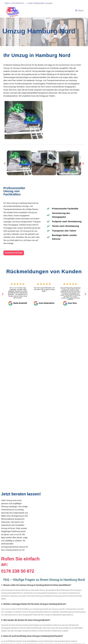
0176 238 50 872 (18, 571)
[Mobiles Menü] (80, 11)
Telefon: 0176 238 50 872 (14, 3)
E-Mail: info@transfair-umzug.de (40, 3)
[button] (5, 163)
